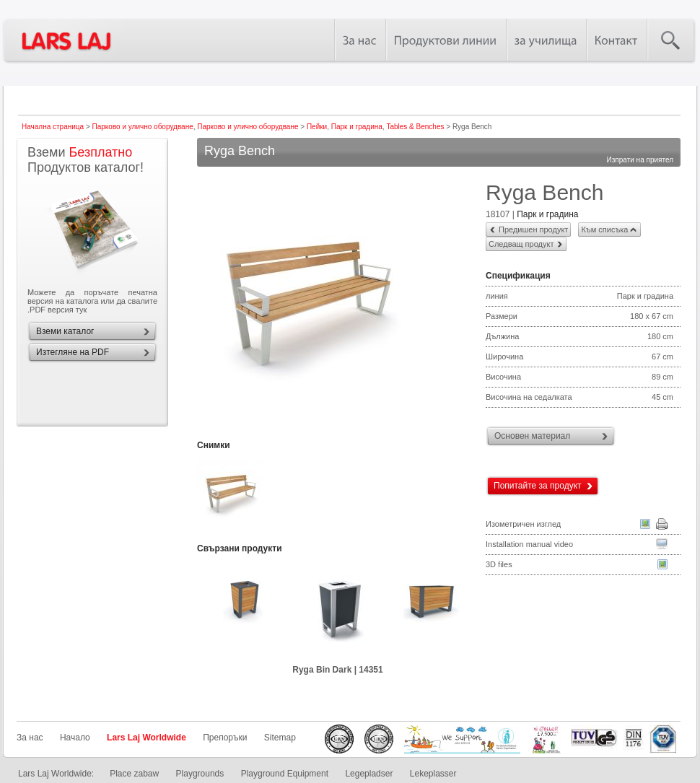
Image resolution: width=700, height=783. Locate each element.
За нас (30, 738)
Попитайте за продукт (538, 486)
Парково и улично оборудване (143, 127)
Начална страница (53, 127)
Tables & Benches (415, 127)
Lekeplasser (433, 774)
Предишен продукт (533, 229)
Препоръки (225, 738)
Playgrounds (200, 774)
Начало (75, 738)
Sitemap (280, 738)
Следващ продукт (521, 244)
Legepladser (369, 774)
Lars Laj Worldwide (146, 738)
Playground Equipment (285, 774)
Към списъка (604, 229)
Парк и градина (357, 127)
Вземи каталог (65, 331)
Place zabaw (134, 774)
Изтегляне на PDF (73, 352)
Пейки (317, 127)
